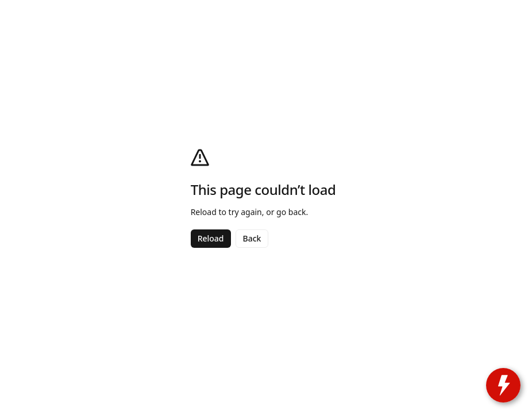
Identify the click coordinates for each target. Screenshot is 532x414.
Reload (211, 238)
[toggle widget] (503, 385)
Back (252, 238)
